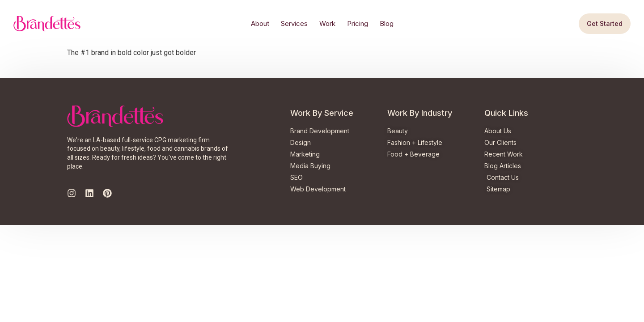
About (260, 23)
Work (327, 23)
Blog (387, 23)
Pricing (358, 23)
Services (294, 23)
